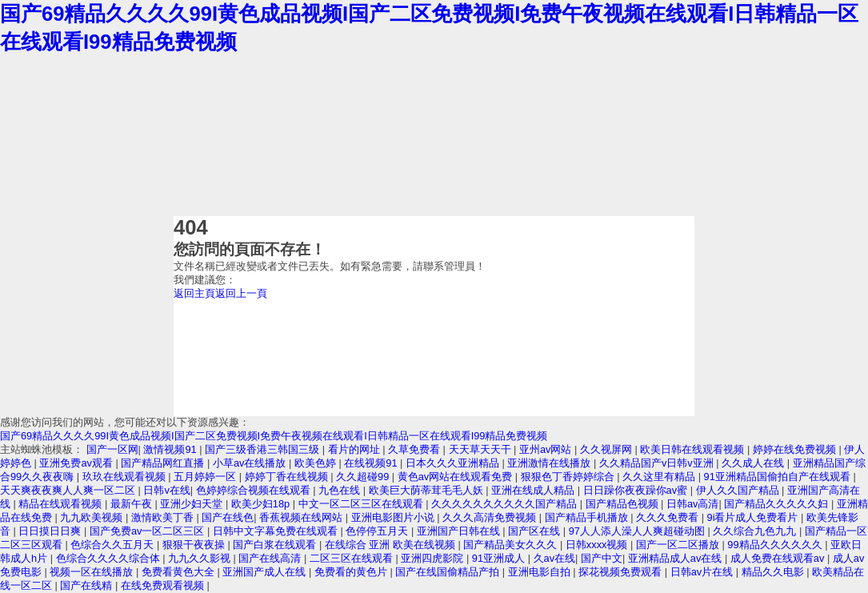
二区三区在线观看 (353, 558)
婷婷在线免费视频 (796, 449)
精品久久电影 (774, 572)
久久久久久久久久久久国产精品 (506, 504)
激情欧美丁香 (164, 517)
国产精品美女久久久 (512, 545)
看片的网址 (356, 449)
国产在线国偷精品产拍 (449, 572)
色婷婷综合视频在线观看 (255, 490)
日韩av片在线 (703, 572)
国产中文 (602, 558)
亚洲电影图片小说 (394, 517)
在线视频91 (372, 463)
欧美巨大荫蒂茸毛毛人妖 (428, 490)
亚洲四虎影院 (434, 558)
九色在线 (341, 490)
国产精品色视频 (624, 504)
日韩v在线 (166, 490)
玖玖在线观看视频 (126, 477)
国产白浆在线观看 (276, 545)
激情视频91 (171, 449)
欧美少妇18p (262, 504)
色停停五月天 (378, 531)
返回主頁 (194, 293)
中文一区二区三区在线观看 (362, 504)
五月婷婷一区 (206, 477)
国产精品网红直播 (164, 463)
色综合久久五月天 (114, 545)
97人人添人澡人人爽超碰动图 (638, 531)
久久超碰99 (364, 477)
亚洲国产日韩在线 (460, 531)
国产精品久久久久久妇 (778, 504)
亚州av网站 (547, 449)
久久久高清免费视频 (491, 517)
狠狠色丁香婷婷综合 (569, 477)
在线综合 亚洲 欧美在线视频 (392, 545)
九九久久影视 (201, 558)
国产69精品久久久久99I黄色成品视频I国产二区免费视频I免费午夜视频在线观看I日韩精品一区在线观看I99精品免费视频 (274, 436)
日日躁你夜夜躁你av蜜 (637, 490)
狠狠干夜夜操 (195, 545)
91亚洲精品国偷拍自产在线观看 (779, 477)
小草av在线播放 (251, 463)
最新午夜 (133, 504)
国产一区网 (112, 449)
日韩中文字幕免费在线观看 (277, 531)
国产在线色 (228, 517)
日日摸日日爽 (51, 531)
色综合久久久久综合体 (110, 558)
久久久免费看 (669, 517)
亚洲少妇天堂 (193, 504)
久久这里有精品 (660, 477)
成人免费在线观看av (779, 558)
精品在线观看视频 (62, 504)
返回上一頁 (241, 293)
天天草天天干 (482, 449)
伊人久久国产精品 (739, 490)
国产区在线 (536, 531)
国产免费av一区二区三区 (148, 531)
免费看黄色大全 (180, 572)
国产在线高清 (271, 558)
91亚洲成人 (500, 558)
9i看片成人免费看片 (754, 517)
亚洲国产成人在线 (266, 572)
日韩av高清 (693, 504)
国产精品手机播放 (588, 517)
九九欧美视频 (93, 517)
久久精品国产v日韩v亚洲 (658, 463)
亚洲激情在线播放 (550, 463)
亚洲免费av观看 (77, 463)
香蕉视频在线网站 (302, 517)
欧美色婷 (317, 463)
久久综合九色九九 (756, 531)
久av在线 (555, 558)
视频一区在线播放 (93, 572)
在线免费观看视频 (164, 585)
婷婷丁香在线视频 (288, 477)
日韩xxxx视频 (598, 545)
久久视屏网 (608, 449)
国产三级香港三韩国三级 (264, 449)
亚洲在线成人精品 (534, 490)
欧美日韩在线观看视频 (694, 449)
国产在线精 (88, 585)
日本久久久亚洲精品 (454, 463)
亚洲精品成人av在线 (676, 558)
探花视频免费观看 (622, 572)
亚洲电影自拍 (541, 572)
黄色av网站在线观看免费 (456, 477)
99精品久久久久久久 (776, 545)
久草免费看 (416, 449)
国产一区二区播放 (679, 545)
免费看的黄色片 (352, 572)
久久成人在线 (754, 463)
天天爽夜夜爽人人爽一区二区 (69, 490)
